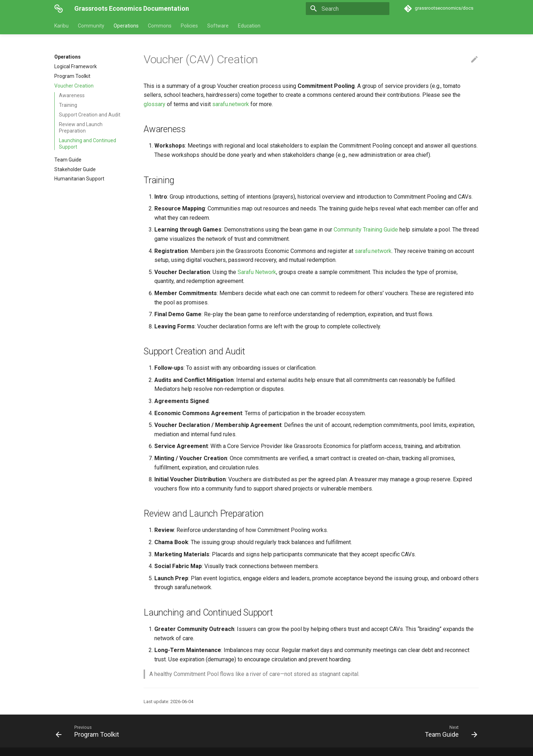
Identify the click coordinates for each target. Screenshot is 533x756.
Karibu (61, 26)
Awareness (72, 95)
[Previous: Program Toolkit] (89, 731)
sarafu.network (231, 104)
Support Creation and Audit (90, 115)
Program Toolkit (72, 76)
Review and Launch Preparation (81, 128)
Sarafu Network (257, 272)
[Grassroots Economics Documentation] (59, 9)
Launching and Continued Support (88, 144)
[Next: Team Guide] (449, 731)
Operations (126, 26)
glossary (155, 104)
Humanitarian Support (79, 179)
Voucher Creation (74, 86)
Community (91, 26)
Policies (189, 26)
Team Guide (68, 160)
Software (218, 26)
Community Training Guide (366, 230)
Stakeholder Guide (75, 169)
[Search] (348, 9)
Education (249, 26)
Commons (160, 26)
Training (68, 105)
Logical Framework (76, 66)
